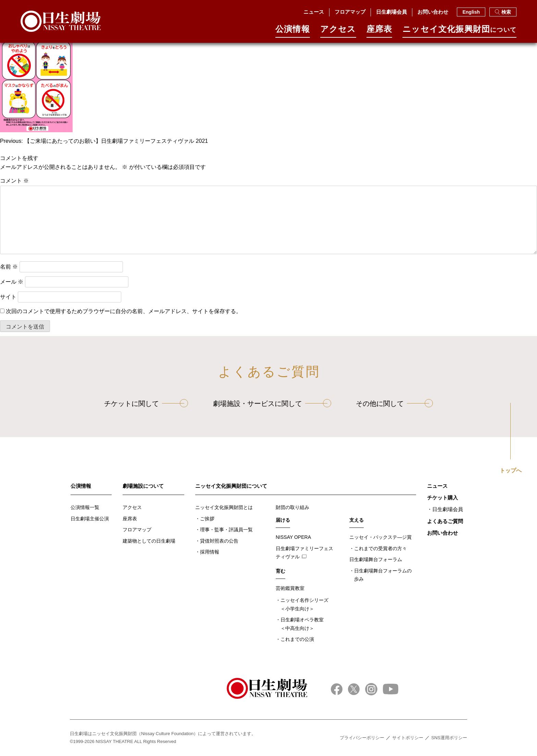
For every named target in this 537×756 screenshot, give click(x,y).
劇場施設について (143, 486)
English (471, 12)
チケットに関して (132, 404)
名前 (9, 267)
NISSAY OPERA (293, 537)
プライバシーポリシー (362, 738)
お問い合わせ (433, 12)
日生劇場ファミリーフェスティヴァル (304, 553)
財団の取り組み (292, 507)
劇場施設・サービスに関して (258, 404)
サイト (8, 297)
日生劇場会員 (391, 12)
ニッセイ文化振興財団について (231, 486)
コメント (14, 181)
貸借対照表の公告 (219, 541)
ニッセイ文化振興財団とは (224, 507)
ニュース (314, 12)
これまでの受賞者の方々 (380, 548)
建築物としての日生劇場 (149, 541)
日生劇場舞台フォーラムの (383, 576)
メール (12, 282)
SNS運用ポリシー (449, 738)
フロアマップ (350, 12)
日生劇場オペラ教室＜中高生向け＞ (302, 624)
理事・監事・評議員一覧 (226, 530)
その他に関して (380, 404)
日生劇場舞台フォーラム (376, 559)
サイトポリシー (408, 738)
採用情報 (210, 552)
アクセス (338, 31)
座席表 (379, 31)
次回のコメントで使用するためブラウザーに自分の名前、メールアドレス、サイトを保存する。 (124, 311)
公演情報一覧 (85, 507)
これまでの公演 (297, 639)
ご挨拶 (207, 519)
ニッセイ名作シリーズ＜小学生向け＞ (304, 604)
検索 (503, 12)
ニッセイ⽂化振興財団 (459, 31)
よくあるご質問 (445, 521)
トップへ (511, 471)
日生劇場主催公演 (90, 519)
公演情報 (293, 31)
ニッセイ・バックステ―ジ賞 (380, 537)
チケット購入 (442, 498)
